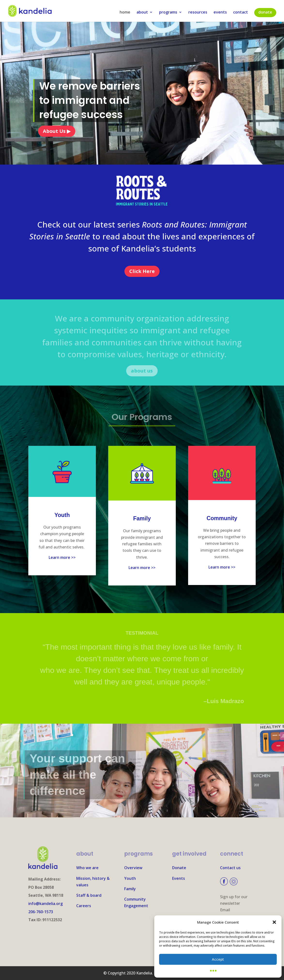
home (125, 13)
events (220, 13)
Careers (84, 906)
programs (168, 13)
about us (142, 371)
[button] (274, 922)
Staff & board (89, 895)
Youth (130, 878)
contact (241, 13)
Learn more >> (62, 557)
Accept (218, 959)
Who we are (87, 868)
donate (265, 12)
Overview (133, 868)
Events (179, 878)
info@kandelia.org (46, 904)
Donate (179, 868)
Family (130, 889)
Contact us (230, 868)
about (142, 13)
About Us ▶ (57, 131)
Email (225, 910)
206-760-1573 (41, 912)
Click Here (142, 271)
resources (198, 13)
